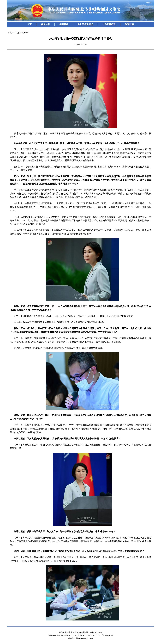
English (149, 3)
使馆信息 (45, 24)
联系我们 (129, 24)
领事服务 (64, 24)
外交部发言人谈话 (22, 33)
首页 (29, 24)
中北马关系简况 (85, 24)
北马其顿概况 (109, 24)
